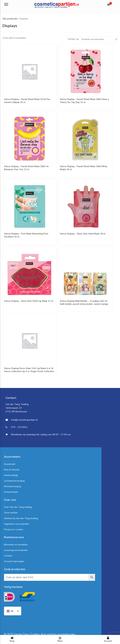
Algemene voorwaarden (17, 524)
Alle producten (10, 19)
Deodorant (10, 464)
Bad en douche (12, 470)
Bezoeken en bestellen (16, 545)
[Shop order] (99, 39)
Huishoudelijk (11, 475)
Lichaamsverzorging (14, 481)
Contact (8, 556)
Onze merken (11, 513)
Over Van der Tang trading (18, 507)
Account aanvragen (14, 561)
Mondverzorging (13, 486)
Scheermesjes (11, 492)
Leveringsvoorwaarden (16, 550)
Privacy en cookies (14, 529)
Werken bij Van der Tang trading (21, 518)
